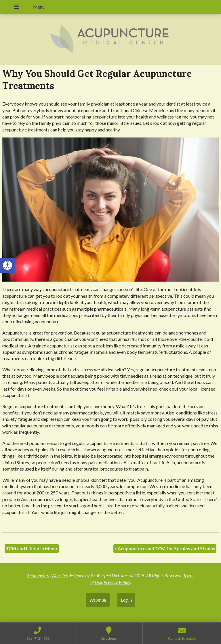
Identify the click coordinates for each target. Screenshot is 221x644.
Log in (126, 600)
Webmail (98, 600)
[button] (7, 265)
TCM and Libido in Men (32, 548)
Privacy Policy (117, 582)
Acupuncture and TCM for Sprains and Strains (165, 548)
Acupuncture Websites (47, 575)
